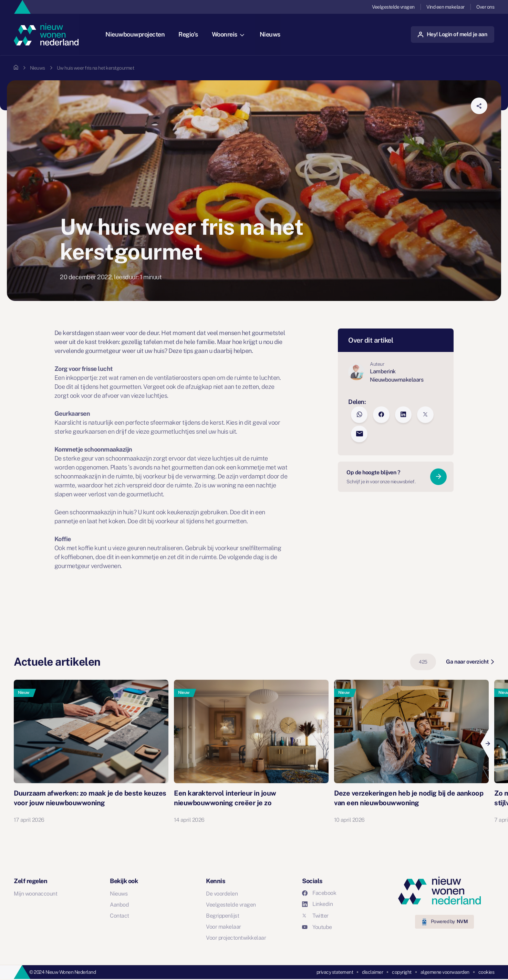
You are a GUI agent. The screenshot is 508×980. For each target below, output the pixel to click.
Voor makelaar (224, 927)
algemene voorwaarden (445, 972)
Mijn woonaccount (35, 894)
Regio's (189, 34)
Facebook (319, 893)
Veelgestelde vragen (393, 7)
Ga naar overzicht (470, 662)
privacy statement (335, 972)
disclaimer (372, 972)
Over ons (485, 7)
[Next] (487, 744)
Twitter (315, 916)
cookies (486, 972)
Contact (120, 916)
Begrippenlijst (222, 916)
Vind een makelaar (445, 7)
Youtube (317, 927)
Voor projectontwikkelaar (236, 938)
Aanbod (119, 905)
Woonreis (229, 34)
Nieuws (271, 34)
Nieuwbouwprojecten (136, 34)
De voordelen (222, 894)
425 (423, 662)
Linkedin (317, 904)
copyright (402, 972)
